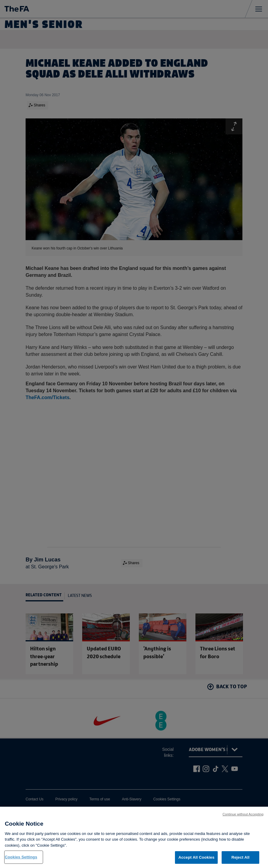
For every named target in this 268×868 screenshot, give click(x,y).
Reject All (240, 861)
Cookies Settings (21, 861)
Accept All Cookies (196, 861)
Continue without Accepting (243, 818)
